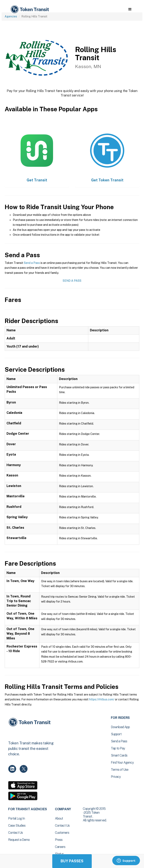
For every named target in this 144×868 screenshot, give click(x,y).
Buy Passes (72, 861)
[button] (130, 9)
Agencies (11, 16)
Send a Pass (32, 263)
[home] (29, 9)
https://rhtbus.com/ (102, 699)
